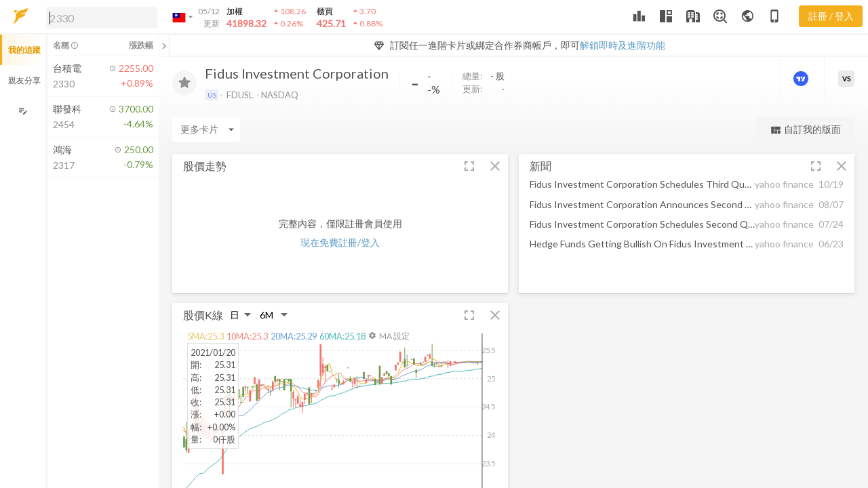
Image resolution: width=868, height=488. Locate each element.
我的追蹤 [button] (24, 50)
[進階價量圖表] (802, 79)
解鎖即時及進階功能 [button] (623, 45)
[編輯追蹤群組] (23, 111)
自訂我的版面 (805, 130)
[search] (102, 18)
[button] (99, 17)
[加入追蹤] (184, 83)
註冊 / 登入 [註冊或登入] (831, 16)
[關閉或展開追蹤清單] (164, 45)
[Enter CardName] (206, 129)
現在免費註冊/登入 (340, 242)
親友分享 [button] (24, 80)
